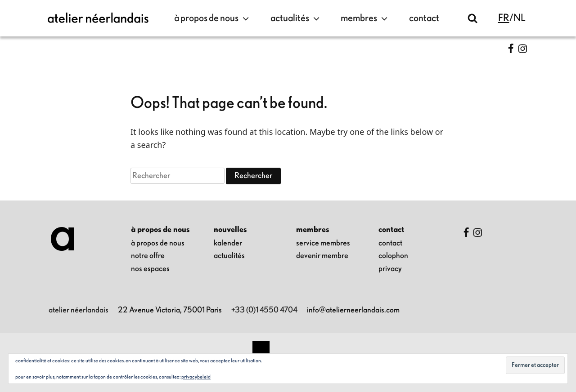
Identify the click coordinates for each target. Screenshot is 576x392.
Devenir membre (322, 256)
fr (504, 18)
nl (520, 18)
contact (424, 18)
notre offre (148, 256)
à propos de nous (213, 18)
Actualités (296, 18)
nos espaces (150, 269)
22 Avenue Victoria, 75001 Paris (170, 310)
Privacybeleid (196, 377)
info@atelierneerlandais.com (353, 310)
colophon (393, 256)
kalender (228, 243)
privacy (390, 269)
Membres (365, 18)
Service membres (323, 243)
